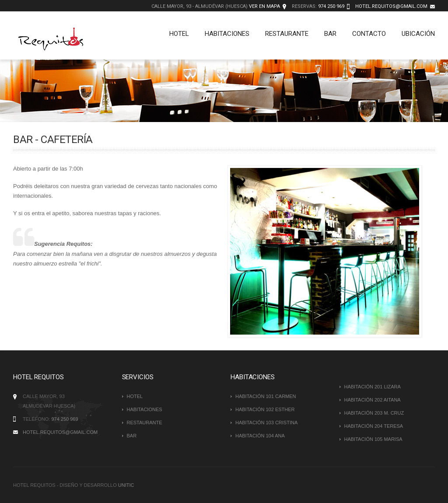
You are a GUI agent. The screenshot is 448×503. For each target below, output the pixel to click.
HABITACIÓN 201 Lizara (373, 387)
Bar (330, 34)
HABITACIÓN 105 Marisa (373, 439)
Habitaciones (227, 34)
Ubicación (418, 34)
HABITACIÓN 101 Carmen (266, 396)
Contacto (369, 34)
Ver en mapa (264, 6)
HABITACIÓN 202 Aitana (373, 400)
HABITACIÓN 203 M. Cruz (374, 413)
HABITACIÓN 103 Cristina (266, 423)
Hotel (179, 34)
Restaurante (287, 34)
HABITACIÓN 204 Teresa (374, 426)
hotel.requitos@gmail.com (391, 6)
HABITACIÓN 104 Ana (260, 436)
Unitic (126, 485)
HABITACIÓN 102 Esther (265, 409)
